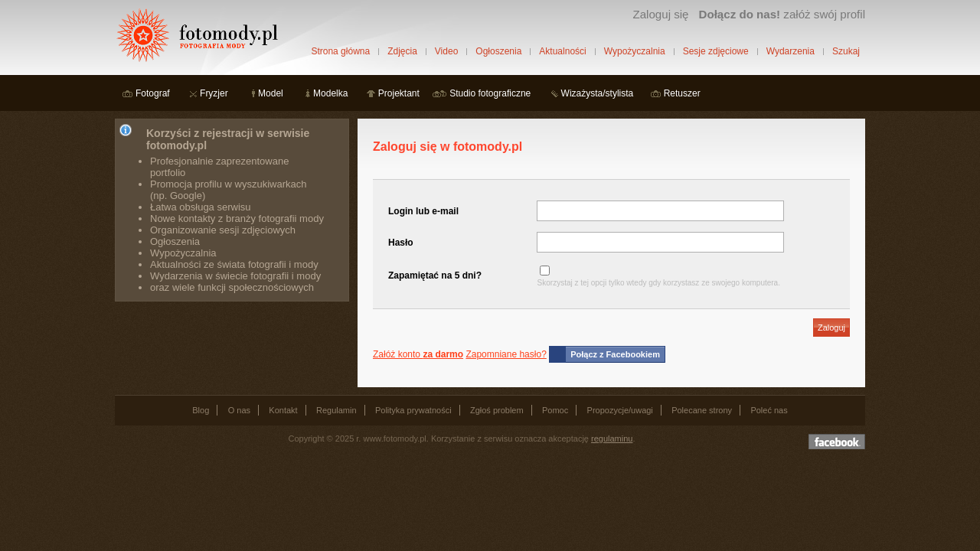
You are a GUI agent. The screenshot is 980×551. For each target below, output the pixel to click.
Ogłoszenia (498, 51)
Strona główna (340, 51)
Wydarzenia (791, 51)
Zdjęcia (402, 51)
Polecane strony (702, 410)
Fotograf (153, 93)
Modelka (330, 93)
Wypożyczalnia (635, 51)
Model (271, 93)
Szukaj (846, 51)
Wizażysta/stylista (598, 93)
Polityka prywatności (413, 410)
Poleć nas (769, 410)
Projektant (399, 93)
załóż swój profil (782, 14)
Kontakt (283, 410)
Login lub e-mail (423, 211)
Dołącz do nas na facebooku (837, 442)
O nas (239, 410)
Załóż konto (418, 354)
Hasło (401, 243)
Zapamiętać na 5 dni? (435, 275)
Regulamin (336, 410)
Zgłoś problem (497, 410)
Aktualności (562, 51)
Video (446, 51)
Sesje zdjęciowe (716, 51)
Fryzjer (214, 93)
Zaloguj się (660, 14)
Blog (201, 410)
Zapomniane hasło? (506, 354)
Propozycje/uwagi (620, 410)
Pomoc (555, 410)
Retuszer (682, 93)
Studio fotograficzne (490, 93)
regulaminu (612, 439)
